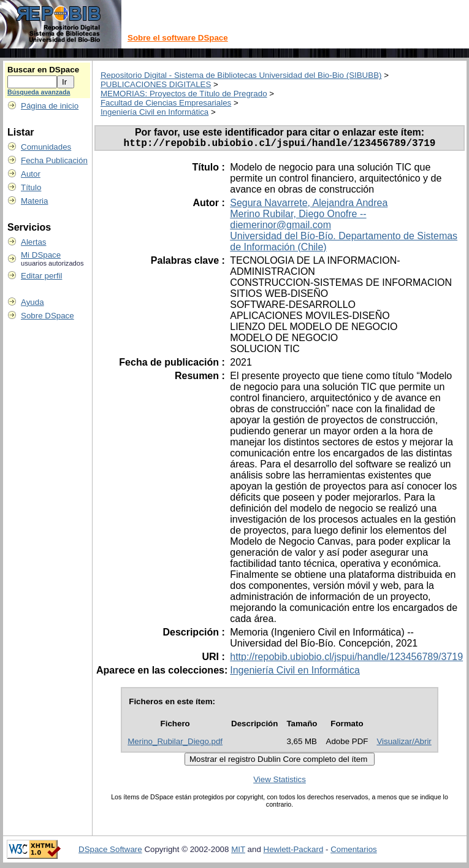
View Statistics (280, 782)
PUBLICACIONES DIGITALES (156, 84)
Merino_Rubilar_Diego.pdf (175, 744)
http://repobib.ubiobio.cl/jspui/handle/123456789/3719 (346, 659)
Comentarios (354, 852)
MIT (238, 852)
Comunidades (46, 147)
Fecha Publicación (54, 160)
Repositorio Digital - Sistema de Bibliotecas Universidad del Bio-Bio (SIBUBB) (241, 75)
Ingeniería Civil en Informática (154, 112)
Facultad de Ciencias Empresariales (166, 103)
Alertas (33, 242)
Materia (34, 201)
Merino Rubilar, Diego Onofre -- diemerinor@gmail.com (298, 222)
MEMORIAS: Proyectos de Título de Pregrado (184, 94)
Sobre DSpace (48, 316)
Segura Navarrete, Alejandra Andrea (309, 205)
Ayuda (32, 302)
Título (31, 187)
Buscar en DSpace (43, 70)
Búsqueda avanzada (39, 92)
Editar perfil (41, 276)
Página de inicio (50, 106)
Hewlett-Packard (294, 852)
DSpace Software (110, 852)
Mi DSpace (41, 255)
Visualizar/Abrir (404, 744)
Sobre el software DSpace (178, 38)
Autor (31, 174)
